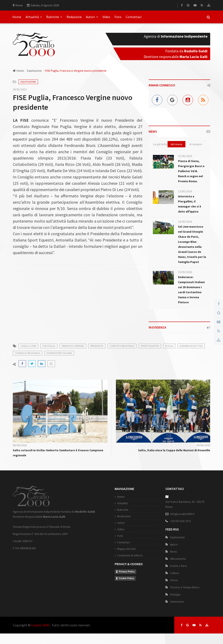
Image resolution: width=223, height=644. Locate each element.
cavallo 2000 (28, 346)
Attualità (34, 17)
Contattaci (134, 17)
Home (17, 17)
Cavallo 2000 (40, 625)
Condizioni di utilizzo (130, 555)
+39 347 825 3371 (181, 521)
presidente (97, 346)
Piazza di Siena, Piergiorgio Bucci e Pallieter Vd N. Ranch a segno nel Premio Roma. (191, 171)
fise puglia (49, 346)
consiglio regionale (28, 353)
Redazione (74, 17)
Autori (92, 17)
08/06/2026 (20, 445)
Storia (174, 580)
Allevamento (178, 559)
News (174, 552)
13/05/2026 (185, 191)
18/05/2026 (185, 222)
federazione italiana (59, 353)
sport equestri (150, 346)
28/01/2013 (20, 89)
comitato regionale (122, 346)
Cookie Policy (126, 578)
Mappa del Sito (127, 549)
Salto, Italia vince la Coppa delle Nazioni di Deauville (174, 450)
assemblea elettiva (191, 346)
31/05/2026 (185, 156)
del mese (176, 144)
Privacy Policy (127, 571)
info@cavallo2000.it (182, 514)
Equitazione (34, 71)
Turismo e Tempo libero (185, 587)
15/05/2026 (185, 272)
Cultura (174, 573)
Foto (118, 17)
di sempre (196, 144)
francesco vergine (73, 346)
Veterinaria (177, 602)
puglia (169, 346)
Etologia (175, 594)
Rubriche (54, 17)
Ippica (174, 544)
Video (106, 17)
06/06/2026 (203, 445)
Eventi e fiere (178, 566)
